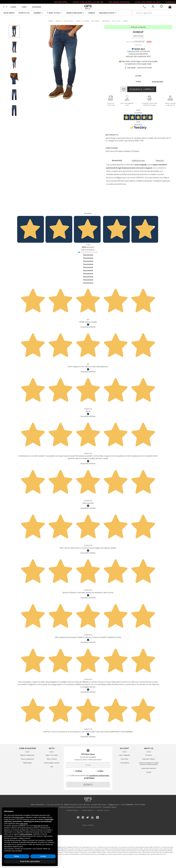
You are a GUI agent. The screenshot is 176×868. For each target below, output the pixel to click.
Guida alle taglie (158, 81)
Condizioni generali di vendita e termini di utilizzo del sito (149, 764)
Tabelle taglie (27, 763)
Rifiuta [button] (17, 856)
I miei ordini (124, 759)
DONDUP (138, 32)
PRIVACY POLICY (103, 810)
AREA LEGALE (88, 810)
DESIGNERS (37, 7)
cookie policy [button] (23, 824)
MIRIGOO (91, 825)
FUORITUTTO (24, 13)
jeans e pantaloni (64, 21)
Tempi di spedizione (27, 759)
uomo (125, 21)
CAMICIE (92, 13)
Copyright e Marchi (149, 759)
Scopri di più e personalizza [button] (30, 861)
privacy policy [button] (20, 817)
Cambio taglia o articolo (52, 763)
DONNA (13, 7)
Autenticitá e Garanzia (149, 768)
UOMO (24, 7)
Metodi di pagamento (27, 755)
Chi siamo (149, 755)
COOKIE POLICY (73, 810)
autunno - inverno (101, 21)
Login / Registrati (124, 755)
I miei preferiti (124, 763)
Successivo (88, 255)
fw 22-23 (116, 21)
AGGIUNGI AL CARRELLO (142, 89)
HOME (51, 21)
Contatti (149, 772)
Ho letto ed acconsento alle (88, 777)
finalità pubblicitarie (26, 834)
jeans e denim (82, 21)
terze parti (37, 826)
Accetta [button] (43, 856)
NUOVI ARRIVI (9, 13)
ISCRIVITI (88, 785)
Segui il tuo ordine (52, 755)
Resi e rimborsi (52, 759)
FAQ (52, 767)
